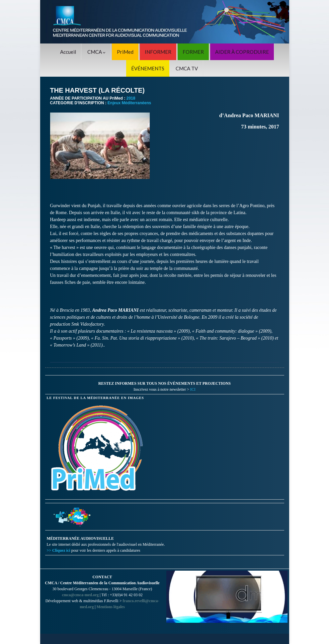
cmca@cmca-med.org (80, 595)
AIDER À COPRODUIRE (242, 52)
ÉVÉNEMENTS (148, 68)
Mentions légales (111, 607)
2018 (131, 98)
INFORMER (158, 52)
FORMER (193, 52)
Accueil (68, 52)
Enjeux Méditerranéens (129, 103)
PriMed (125, 52)
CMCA (96, 52)
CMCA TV (187, 68)
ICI (193, 389)
